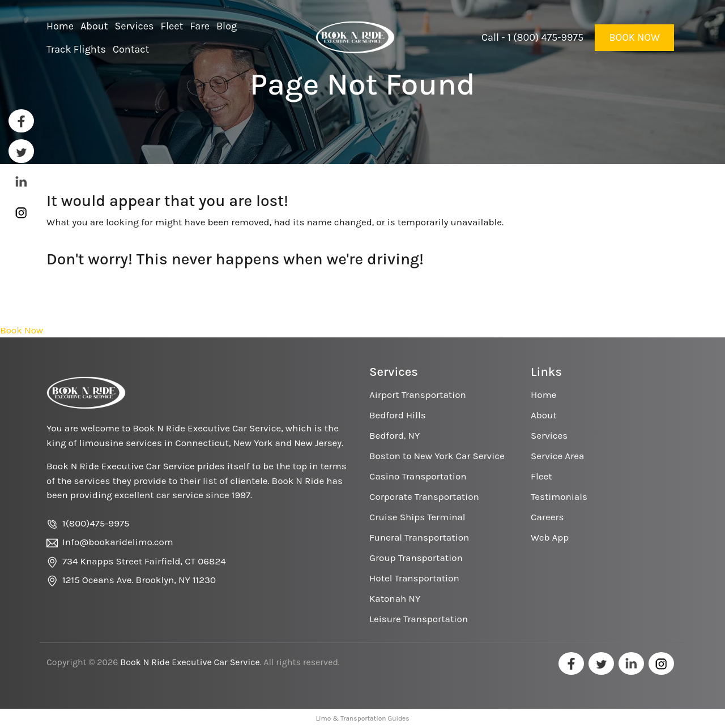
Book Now (634, 37)
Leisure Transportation (419, 619)
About (544, 415)
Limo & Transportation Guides (362, 718)
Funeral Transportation (419, 537)
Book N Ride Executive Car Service (190, 662)
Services (549, 435)
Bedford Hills (398, 415)
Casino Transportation (418, 476)
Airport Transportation (418, 395)
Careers (547, 517)
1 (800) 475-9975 (545, 37)
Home (543, 395)
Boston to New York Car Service (437, 456)
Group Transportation (416, 558)
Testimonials (559, 496)
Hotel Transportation (414, 578)
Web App (550, 537)
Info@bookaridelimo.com (118, 542)
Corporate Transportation (424, 496)
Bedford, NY (395, 435)
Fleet (541, 476)
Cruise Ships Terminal (417, 517)
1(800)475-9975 (96, 523)
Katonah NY (395, 598)
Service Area (557, 456)
